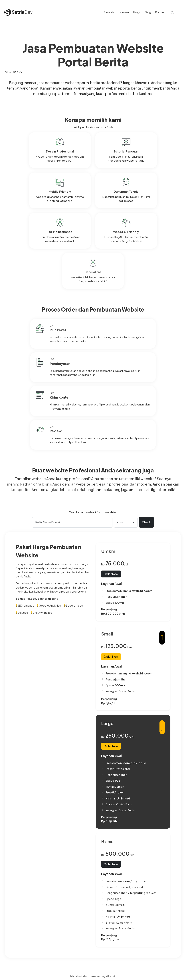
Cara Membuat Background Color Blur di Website (145, 934)
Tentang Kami (93, 921)
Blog (87, 937)
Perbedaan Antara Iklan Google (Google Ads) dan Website (148, 923)
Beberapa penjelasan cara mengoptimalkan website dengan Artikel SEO (147, 956)
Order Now (111, 444)
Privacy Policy (93, 941)
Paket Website (94, 925)
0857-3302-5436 (16, 944)
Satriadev (176, 977)
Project (89, 933)
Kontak (89, 945)
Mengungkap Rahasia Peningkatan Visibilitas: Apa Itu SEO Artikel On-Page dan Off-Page (151, 945)
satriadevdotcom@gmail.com (24, 955)
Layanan (89, 929)
